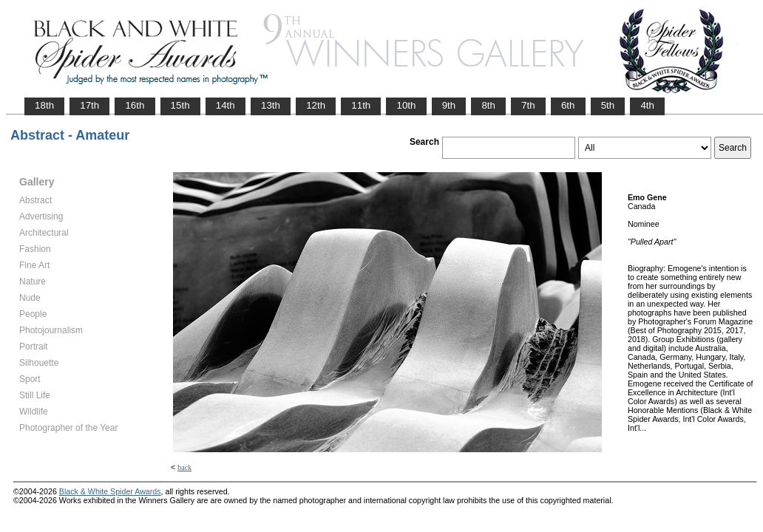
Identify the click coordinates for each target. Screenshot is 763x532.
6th (568, 105)
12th (316, 105)
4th (647, 105)
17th (89, 105)
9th (449, 105)
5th (608, 105)
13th (271, 105)
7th (528, 105)
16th (135, 105)
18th (44, 105)
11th (361, 105)
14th (225, 105)
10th (406, 105)
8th (488, 105)
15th (180, 105)
